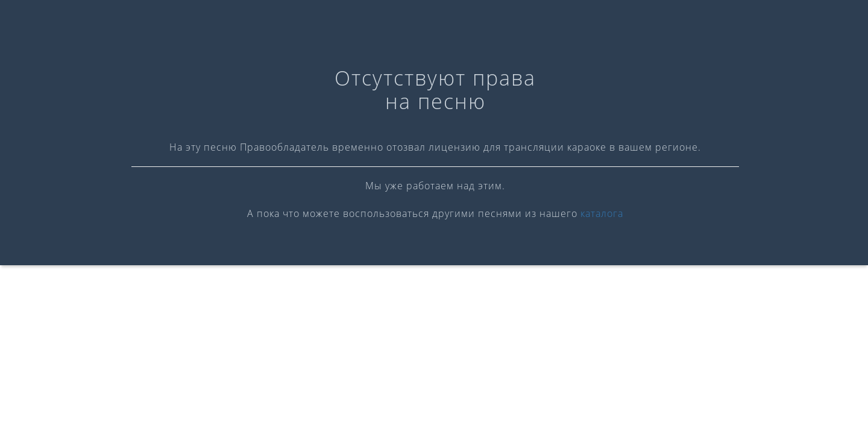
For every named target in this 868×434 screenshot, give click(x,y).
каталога (602, 213)
